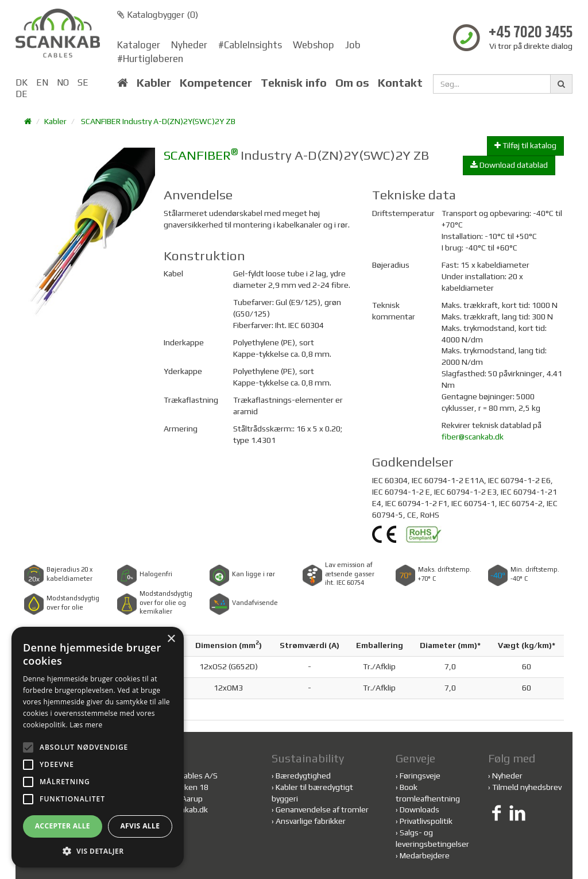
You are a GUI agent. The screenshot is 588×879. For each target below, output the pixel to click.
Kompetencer (216, 83)
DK (22, 82)
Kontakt (400, 83)
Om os (352, 83)
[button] (98, 851)
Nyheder (189, 45)
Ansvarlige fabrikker (311, 821)
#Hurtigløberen (150, 59)
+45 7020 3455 (531, 33)
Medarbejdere (425, 855)
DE (22, 94)
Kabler (154, 83)
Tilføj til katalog (525, 145)
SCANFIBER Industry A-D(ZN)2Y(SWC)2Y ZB (158, 121)
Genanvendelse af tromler (322, 809)
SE (83, 82)
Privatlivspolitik (426, 821)
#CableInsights (250, 45)
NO (63, 82)
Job (353, 45)
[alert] (98, 747)
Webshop (314, 45)
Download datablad (509, 165)
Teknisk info (294, 83)
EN (42, 82)
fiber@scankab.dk (473, 437)
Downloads (419, 809)
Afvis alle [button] (140, 826)
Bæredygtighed (303, 776)
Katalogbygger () (158, 15)
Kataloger (139, 45)
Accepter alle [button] (63, 826)
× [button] (171, 639)
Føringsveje (420, 776)
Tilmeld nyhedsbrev (527, 787)
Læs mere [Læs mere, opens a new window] (86, 725)
